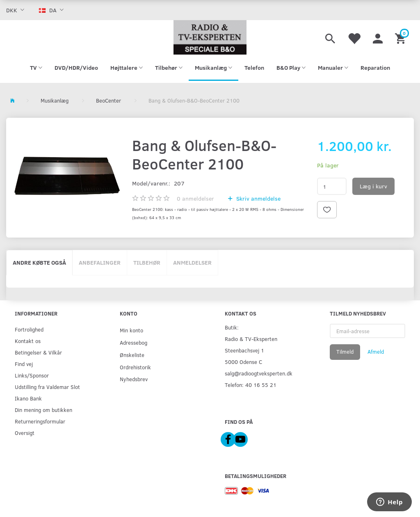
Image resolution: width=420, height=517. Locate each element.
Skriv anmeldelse (258, 198)
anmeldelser (195, 198)
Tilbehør (147, 262)
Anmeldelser (192, 262)
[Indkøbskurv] (401, 37)
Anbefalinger (100, 262)
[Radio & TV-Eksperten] (210, 37)
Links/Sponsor (32, 375)
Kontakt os (28, 341)
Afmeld (376, 352)
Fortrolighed (29, 329)
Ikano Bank (28, 398)
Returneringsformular (40, 421)
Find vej (24, 364)
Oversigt (25, 433)
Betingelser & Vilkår (38, 352)
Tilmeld (345, 352)
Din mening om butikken (43, 410)
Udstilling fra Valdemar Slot (47, 387)
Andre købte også (39, 262)
